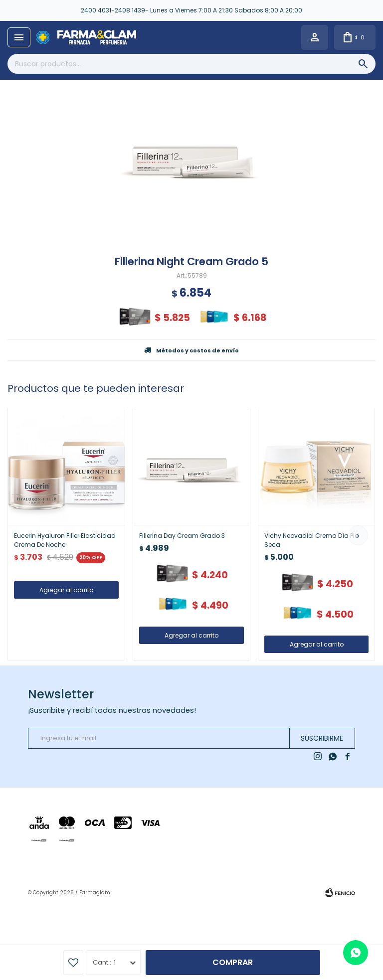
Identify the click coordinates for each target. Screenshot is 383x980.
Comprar (233, 962)
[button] (358, 535)
